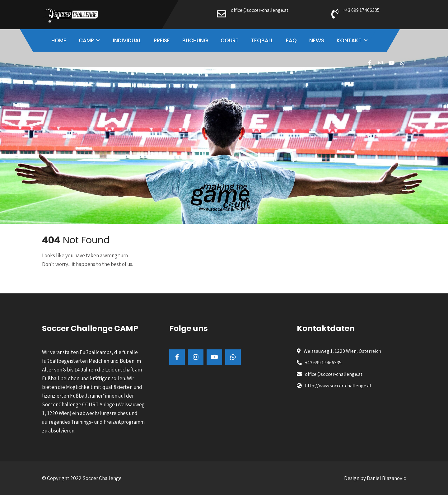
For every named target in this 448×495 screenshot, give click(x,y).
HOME (59, 40)
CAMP (86, 40)
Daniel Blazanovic (386, 478)
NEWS (317, 40)
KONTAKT (349, 40)
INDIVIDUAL (127, 40)
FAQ (291, 40)
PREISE (162, 40)
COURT (230, 40)
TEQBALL (262, 40)
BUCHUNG (195, 40)
